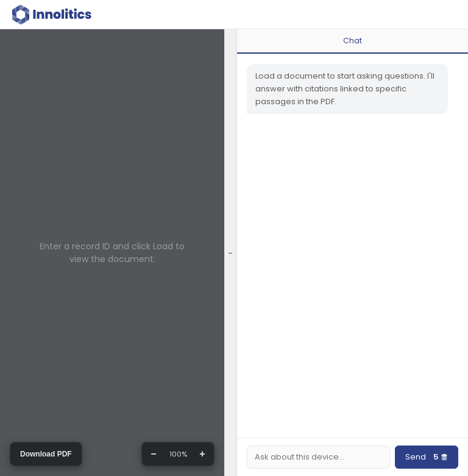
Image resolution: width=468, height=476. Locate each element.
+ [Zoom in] (202, 454)
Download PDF (46, 454)
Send (427, 457)
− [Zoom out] (153, 454)
